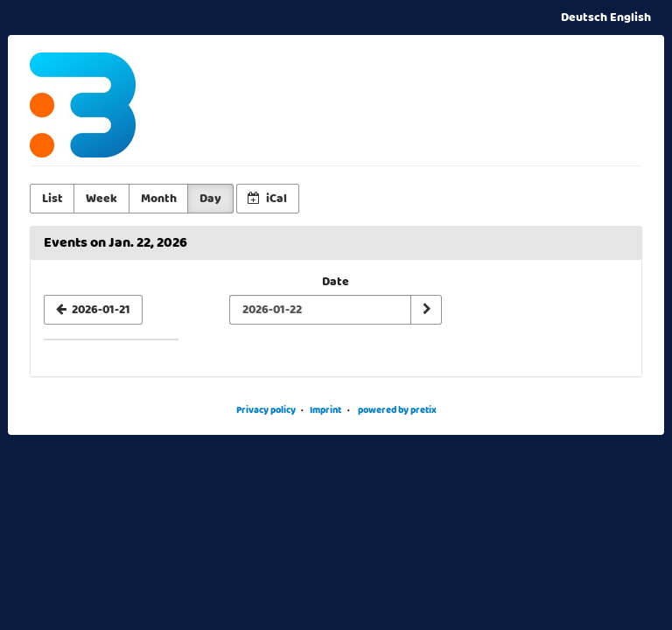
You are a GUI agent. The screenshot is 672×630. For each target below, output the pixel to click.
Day (210, 198)
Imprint (325, 410)
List (52, 198)
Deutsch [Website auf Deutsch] (584, 17)
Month (159, 198)
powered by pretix (397, 410)
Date (336, 282)
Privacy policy (266, 410)
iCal (267, 198)
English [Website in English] (630, 17)
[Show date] (426, 310)
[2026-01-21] (93, 310)
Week (101, 198)
